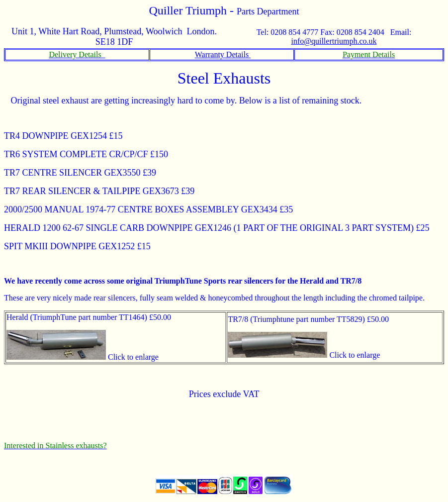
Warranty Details (223, 54)
